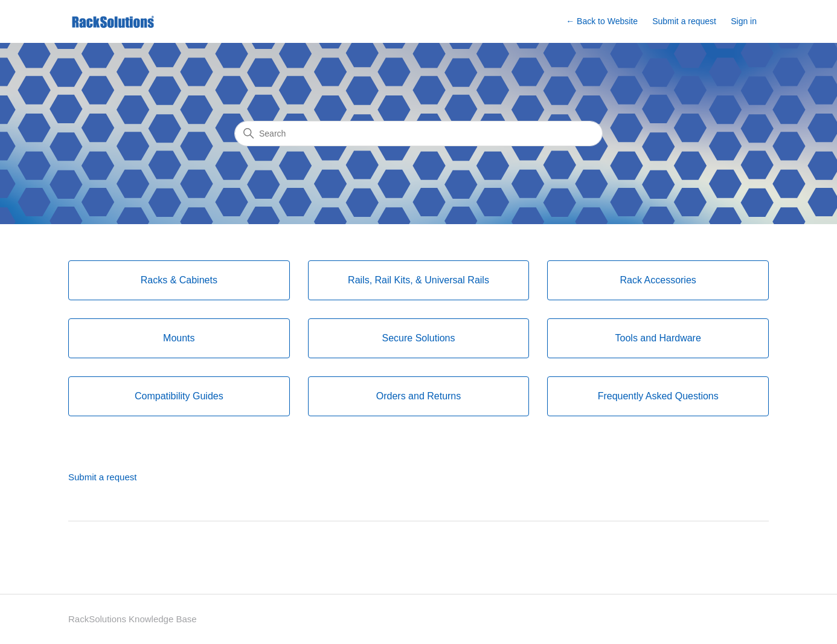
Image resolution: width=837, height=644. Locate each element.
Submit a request (684, 21)
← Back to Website (602, 21)
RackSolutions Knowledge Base (133, 619)
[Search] (418, 134)
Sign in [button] (744, 21)
